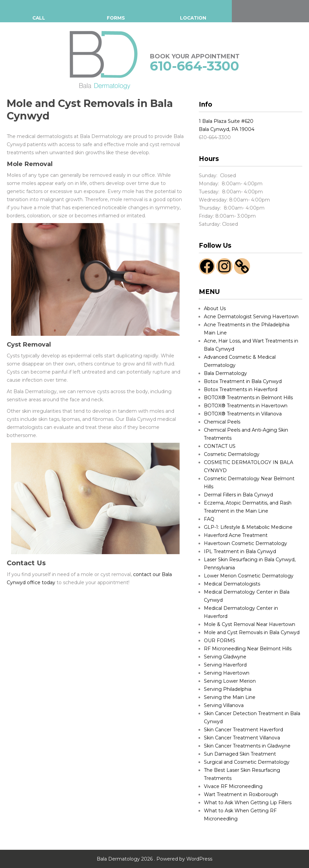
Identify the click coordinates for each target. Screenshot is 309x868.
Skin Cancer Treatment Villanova (242, 738)
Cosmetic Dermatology (232, 454)
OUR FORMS (220, 641)
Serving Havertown (227, 673)
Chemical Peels (222, 422)
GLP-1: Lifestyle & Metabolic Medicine (248, 527)
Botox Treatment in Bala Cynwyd (243, 381)
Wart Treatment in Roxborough (241, 794)
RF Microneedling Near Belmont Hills (248, 649)
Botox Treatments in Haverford (241, 389)
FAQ (209, 519)
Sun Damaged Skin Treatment (240, 754)
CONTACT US (220, 446)
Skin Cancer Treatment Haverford (243, 730)
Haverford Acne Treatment (236, 535)
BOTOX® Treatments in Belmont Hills (248, 398)
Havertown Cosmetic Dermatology (245, 543)
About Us (215, 308)
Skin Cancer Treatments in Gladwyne (247, 746)
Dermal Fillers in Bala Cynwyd (238, 495)
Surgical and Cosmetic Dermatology (247, 762)
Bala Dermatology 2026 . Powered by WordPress (154, 859)
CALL (39, 18)
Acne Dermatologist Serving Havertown (251, 317)
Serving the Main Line (230, 697)
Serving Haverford (225, 665)
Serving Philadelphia (228, 689)
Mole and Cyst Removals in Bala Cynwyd (252, 632)
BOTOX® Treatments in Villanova (243, 414)
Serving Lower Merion (230, 681)
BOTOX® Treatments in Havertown (246, 406)
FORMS (116, 18)
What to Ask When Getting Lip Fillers (248, 803)
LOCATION (193, 18)
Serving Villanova (224, 705)
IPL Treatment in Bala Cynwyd (240, 551)
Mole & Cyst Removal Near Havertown (250, 624)
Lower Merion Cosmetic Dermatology (249, 576)
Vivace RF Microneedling (233, 786)
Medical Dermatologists (232, 584)
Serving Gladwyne (225, 657)
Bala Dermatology (225, 373)
